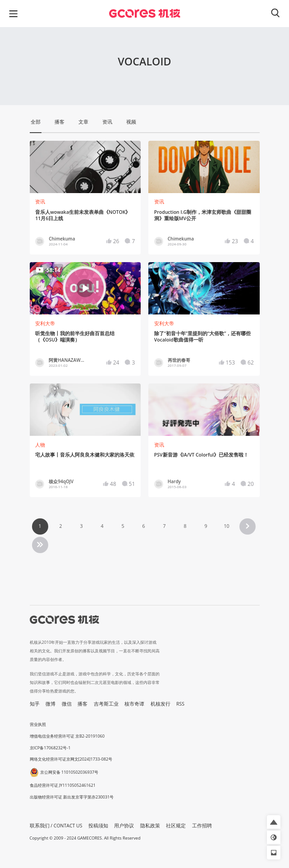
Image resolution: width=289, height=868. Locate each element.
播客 (83, 704)
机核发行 (161, 704)
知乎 (35, 704)
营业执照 (38, 724)
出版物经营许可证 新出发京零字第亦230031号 (72, 797)
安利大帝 (45, 323)
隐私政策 (150, 826)
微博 (50, 704)
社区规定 (176, 826)
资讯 (40, 202)
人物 (40, 445)
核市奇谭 (134, 704)
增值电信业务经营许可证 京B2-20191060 (67, 736)
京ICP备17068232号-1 (50, 748)
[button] (274, 822)
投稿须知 (98, 826)
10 (226, 526)
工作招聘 (202, 826)
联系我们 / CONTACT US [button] (56, 826)
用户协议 (124, 826)
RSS (180, 704)
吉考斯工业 (106, 704)
